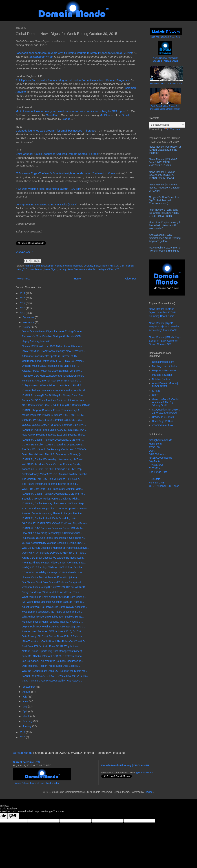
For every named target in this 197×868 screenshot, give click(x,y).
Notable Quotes (161, 379)
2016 (23, 308)
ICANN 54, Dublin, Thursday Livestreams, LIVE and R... (53, 440)
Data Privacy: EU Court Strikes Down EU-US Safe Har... (53, 636)
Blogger (67, 119)
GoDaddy (88, 266)
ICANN (156, 391)
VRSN (110, 269)
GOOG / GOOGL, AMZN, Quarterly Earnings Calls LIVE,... (55, 425)
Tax (95, 269)
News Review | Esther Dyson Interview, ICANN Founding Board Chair (163, 312)
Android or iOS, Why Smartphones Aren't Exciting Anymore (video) (165, 238)
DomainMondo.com (163, 362)
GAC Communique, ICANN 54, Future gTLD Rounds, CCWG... (57, 405)
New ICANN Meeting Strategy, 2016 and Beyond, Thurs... (54, 435)
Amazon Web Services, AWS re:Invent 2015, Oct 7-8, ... (53, 631)
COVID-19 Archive (162, 425)
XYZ (117, 269)
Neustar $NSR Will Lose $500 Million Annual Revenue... (53, 346)
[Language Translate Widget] (167, 125)
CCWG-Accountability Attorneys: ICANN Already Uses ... (53, 572)
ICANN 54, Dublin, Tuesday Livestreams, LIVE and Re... (53, 494)
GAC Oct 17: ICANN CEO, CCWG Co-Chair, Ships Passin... (55, 523)
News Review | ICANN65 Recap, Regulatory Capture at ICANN (164, 188)
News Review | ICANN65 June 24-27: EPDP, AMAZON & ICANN (163, 162)
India (97, 266)
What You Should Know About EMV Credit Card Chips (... (54, 597)
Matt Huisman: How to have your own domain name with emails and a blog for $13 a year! (71, 111)
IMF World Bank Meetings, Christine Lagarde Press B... (53, 602)
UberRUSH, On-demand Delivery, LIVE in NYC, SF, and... (54, 553)
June (26, 701)
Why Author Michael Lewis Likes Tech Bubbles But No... (53, 617)
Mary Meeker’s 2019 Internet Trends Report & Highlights (165, 249)
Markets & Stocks (162, 375)
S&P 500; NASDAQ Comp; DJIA (166, 37)
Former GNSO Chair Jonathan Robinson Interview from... (54, 400)
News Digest (51, 269)
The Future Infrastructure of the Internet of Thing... (50, 484)
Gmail (125, 115)
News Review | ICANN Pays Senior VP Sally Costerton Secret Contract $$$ (165, 341)
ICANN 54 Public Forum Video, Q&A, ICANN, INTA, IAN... (54, 430)
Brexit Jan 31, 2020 (163, 417)
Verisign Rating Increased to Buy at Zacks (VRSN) (47, 204)
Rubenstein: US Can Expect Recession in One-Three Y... (54, 538)
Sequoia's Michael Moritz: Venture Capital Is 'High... (51, 499)
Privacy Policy (20, 783)
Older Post (131, 279)
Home (77, 279)
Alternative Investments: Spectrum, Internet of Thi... (51, 356)
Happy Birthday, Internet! (36, 341)
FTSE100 (154, 447)
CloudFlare (53, 115)
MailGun (105, 115)
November (29, 322)
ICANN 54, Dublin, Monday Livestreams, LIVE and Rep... (54, 503)
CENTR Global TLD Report (164, 486)
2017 (23, 303)
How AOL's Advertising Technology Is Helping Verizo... (52, 533)
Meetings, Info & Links (165, 366)
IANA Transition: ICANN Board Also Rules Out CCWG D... (54, 641)
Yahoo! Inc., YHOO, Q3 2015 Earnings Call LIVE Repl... (53, 469)
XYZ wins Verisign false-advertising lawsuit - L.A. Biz (48, 189)
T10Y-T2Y (155, 468)
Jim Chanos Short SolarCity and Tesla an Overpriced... (52, 582)
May (25, 707)
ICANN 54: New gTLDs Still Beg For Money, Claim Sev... (53, 395)
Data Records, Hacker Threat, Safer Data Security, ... (51, 666)
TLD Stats (155, 479)
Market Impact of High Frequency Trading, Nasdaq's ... (52, 622)
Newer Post (23, 279)
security (62, 269)
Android (29, 266)
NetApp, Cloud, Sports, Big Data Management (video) (52, 651)
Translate (172, 129)
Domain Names (54, 266)
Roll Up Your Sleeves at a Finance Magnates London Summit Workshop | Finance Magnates (72, 80)
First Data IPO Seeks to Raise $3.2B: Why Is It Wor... (52, 646)
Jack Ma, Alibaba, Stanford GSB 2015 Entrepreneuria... (53, 656)
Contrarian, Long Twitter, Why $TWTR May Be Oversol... (53, 361)
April (25, 711)
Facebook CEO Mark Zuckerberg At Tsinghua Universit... (53, 376)
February (28, 721)
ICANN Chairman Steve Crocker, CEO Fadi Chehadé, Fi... (54, 390)
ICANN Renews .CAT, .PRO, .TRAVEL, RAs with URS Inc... (55, 676)
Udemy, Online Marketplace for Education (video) (49, 577)
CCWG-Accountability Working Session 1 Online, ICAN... (54, 543)
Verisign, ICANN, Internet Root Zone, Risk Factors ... (51, 381)
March (26, 716)
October (27, 327)
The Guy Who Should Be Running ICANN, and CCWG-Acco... (57, 449)
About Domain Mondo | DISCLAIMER (165, 385)
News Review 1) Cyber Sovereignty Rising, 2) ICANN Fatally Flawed (162, 175)
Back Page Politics (163, 421)
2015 (23, 313)
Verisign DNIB (157, 483)
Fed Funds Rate (158, 472)
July (25, 697)
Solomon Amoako (83, 269)
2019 (23, 293)
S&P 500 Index (157, 454)
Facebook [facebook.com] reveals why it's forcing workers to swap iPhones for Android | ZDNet (74, 53)
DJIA (152, 451)
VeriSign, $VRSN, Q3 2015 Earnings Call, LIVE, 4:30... (52, 420)
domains (68, 266)
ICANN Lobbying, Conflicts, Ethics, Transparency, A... (52, 410)
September (29, 687)
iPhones (105, 266)
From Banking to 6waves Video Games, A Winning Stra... (54, 563)
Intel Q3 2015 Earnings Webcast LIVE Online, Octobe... (53, 567)
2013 (23, 737)
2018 (23, 298)
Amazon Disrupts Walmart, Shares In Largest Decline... (53, 513)
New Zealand (36, 269)
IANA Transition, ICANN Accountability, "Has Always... (52, 681)
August (27, 692)
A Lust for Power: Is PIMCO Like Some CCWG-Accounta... (55, 607)
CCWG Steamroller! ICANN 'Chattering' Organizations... (53, 445)
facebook (78, 266)
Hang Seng (155, 444)
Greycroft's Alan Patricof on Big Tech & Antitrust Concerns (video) (164, 200)
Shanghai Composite (161, 440)
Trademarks (52, 783)
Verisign (102, 269)
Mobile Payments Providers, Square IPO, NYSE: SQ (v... (53, 415)
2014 (23, 732)
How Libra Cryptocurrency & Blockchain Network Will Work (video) (165, 225)
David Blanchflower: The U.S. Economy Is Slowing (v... (52, 454)
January (27, 726)
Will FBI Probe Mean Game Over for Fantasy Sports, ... (53, 464)
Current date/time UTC (26, 762)
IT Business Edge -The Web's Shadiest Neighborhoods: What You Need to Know (65, 173)
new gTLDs (23, 269)
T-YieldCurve (156, 465)
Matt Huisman (127, 266)
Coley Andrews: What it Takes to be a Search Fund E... (53, 385)
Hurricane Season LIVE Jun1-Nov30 (166, 83)
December (29, 317)
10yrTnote (155, 461)
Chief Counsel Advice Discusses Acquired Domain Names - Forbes (57, 154)
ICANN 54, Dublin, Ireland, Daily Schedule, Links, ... (51, 518)
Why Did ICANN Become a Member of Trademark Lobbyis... (55, 548)
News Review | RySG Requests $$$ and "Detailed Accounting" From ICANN (165, 327)
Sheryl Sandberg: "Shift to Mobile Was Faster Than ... (52, 592)
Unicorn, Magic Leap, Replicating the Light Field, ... (50, 366)
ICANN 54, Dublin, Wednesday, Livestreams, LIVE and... (53, 459)
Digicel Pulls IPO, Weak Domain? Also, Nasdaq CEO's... (53, 627)
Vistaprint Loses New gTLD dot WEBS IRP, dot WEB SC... (54, 587)
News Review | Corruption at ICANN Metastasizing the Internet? (165, 150)
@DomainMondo (145, 773)
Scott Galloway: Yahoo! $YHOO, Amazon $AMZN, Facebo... (55, 474)
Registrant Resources (164, 370)
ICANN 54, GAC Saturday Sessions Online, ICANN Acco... (55, 528)
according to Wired (41, 57)
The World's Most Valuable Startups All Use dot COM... (53, 336)
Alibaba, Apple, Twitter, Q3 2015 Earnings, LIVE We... (52, 371)
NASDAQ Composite (161, 458)
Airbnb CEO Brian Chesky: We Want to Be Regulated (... (53, 558)
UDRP (156, 395)
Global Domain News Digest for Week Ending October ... (53, 331)
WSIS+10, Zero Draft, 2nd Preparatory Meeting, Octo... (53, 489)
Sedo (70, 269)
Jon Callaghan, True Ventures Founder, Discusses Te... (53, 661)
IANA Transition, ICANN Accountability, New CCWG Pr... (53, 351)
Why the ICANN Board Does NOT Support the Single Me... (55, 671)
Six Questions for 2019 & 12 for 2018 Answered (166, 411)
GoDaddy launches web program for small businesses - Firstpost (55, 131)
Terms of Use (37, 783)
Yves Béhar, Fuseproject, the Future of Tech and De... (52, 612)
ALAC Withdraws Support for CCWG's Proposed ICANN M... (56, 509)
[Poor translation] (13, 816)
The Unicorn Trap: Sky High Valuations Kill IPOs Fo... (52, 479)
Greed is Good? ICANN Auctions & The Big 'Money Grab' (165, 402)
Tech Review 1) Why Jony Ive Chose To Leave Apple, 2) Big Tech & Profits (164, 213)
